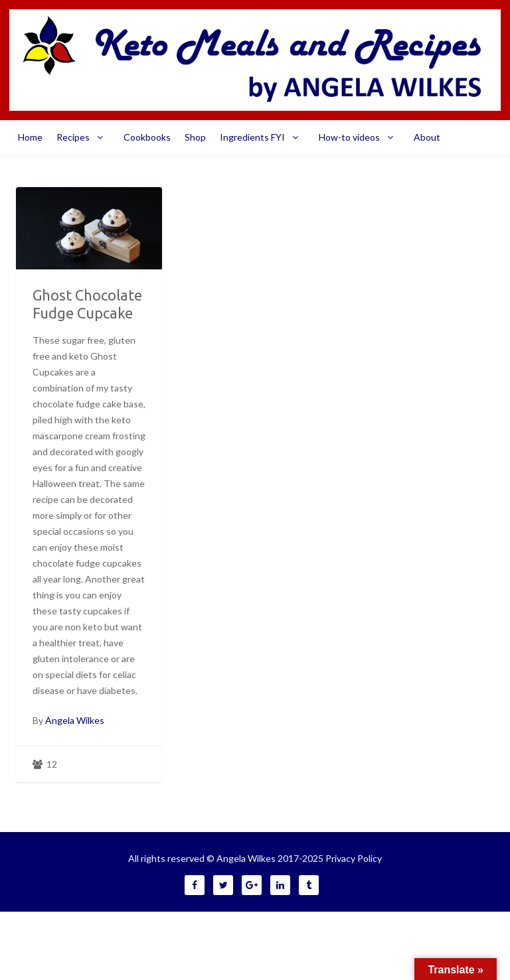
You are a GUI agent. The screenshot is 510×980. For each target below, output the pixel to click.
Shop (195, 137)
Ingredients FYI (262, 137)
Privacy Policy (354, 858)
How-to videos (359, 137)
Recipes (83, 137)
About (427, 137)
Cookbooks (147, 137)
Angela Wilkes (75, 720)
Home (30, 137)
